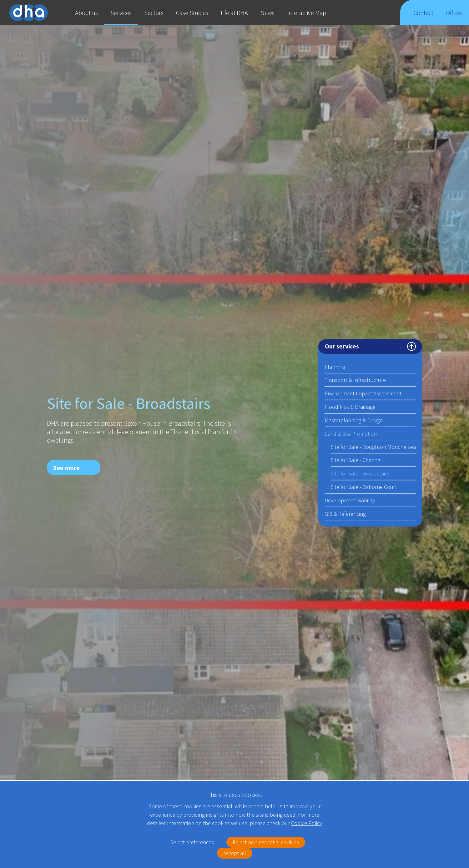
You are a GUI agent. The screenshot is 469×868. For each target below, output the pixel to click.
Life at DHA (234, 13)
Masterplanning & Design (354, 420)
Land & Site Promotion (370, 434)
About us (86, 13)
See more (66, 467)
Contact (423, 17)
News (267, 13)
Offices (454, 17)
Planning (370, 367)
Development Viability (350, 500)
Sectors (154, 13)
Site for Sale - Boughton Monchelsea (373, 447)
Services (121, 13)
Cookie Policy (307, 823)
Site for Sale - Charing (356, 460)
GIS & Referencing (345, 513)
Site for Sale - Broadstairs (360, 473)
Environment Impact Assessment (363, 393)
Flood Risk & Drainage (350, 406)
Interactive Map (307, 13)
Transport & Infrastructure (355, 380)
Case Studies (192, 13)
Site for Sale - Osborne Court (364, 487)
